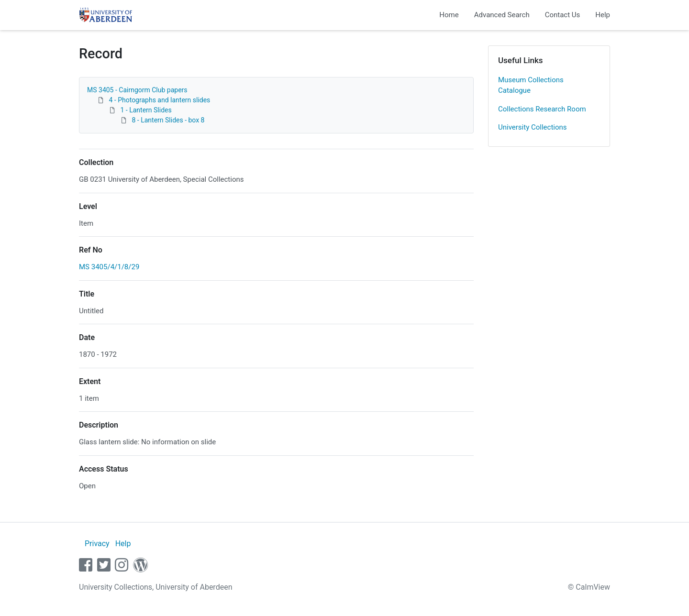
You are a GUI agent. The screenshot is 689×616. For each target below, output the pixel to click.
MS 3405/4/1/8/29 (109, 267)
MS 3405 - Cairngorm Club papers (137, 90)
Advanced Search (502, 15)
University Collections (533, 127)
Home (449, 15)
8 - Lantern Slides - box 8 (168, 120)
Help (603, 15)
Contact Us (563, 15)
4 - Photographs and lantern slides (159, 100)
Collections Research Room (542, 109)
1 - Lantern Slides (146, 110)
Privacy (97, 544)
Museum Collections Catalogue (531, 85)
